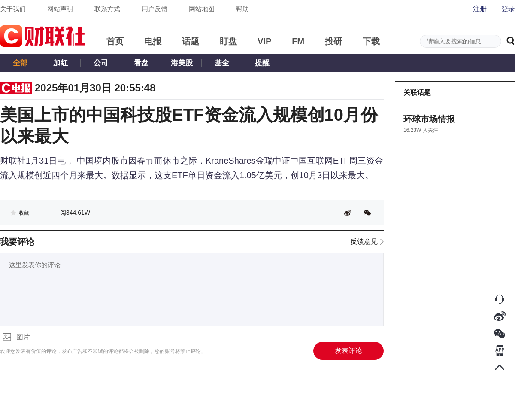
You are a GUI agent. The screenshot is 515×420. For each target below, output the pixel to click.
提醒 (262, 63)
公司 (101, 63)
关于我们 (13, 9)
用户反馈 (154, 9)
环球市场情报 (429, 119)
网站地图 (202, 9)
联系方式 (107, 9)
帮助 (242, 9)
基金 (222, 63)
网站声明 (60, 9)
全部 (20, 63)
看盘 (141, 63)
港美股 (182, 63)
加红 (61, 63)
